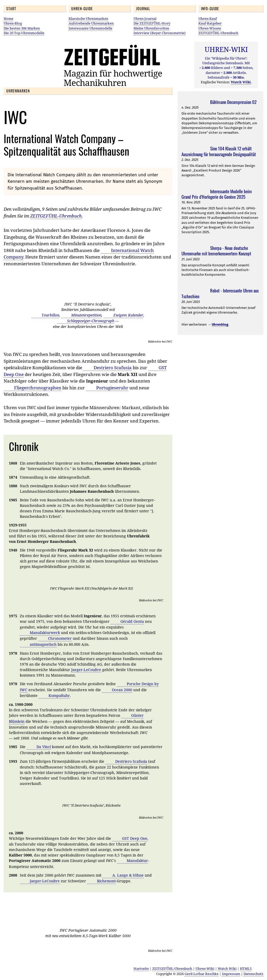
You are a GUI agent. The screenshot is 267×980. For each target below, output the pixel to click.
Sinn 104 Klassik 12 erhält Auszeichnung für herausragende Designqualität (219, 151)
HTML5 (246, 969)
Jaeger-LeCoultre (86, 670)
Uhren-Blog (13, 23)
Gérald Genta (132, 621)
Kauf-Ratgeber (210, 23)
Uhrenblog (220, 324)
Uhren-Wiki (205, 969)
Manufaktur (137, 861)
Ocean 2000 (122, 690)
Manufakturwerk (45, 633)
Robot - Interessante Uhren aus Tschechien (220, 293)
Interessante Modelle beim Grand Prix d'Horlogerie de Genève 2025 (217, 194)
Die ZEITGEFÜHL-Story (152, 23)
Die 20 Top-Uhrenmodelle (24, 33)
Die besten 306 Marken (22, 28)
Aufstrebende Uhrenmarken (91, 23)
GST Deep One (135, 838)
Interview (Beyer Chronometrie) (160, 33)
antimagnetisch (43, 644)
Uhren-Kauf (208, 19)
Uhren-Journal (145, 19)
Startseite (141, 969)
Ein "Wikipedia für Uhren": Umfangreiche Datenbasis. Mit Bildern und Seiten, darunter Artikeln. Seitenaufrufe (226, 68)
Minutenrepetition (86, 315)
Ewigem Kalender (128, 315)
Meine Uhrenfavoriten (151, 28)
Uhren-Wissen (210, 28)
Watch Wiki (227, 969)
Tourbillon (50, 315)
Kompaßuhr (59, 696)
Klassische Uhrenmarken (88, 19)
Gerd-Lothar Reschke (202, 974)
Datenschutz (253, 974)
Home (8, 19)
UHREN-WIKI (226, 49)
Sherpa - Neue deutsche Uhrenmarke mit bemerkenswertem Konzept (216, 251)
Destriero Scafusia (113, 368)
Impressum (231, 974)
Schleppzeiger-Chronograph (91, 321)
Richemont (106, 881)
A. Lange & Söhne (128, 875)
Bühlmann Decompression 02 (233, 102)
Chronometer (60, 638)
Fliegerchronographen (38, 388)
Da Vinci (44, 747)
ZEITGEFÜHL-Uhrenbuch (218, 33)
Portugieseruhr (112, 388)
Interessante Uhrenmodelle (90, 28)
